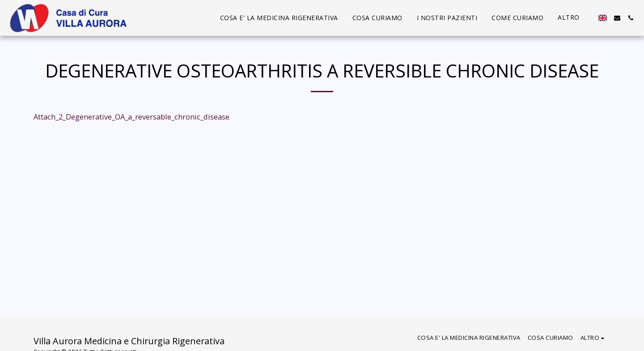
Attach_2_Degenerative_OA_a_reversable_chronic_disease (131, 117)
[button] (617, 18)
